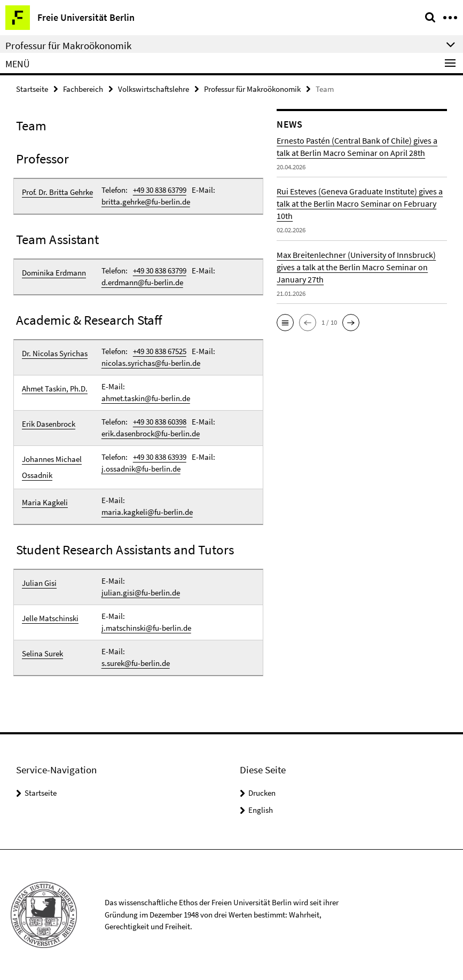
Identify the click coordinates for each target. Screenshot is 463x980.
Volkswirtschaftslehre (154, 89)
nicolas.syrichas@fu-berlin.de (151, 363)
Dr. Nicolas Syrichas (55, 353)
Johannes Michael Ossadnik (52, 467)
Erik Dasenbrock (49, 424)
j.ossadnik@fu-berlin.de (141, 469)
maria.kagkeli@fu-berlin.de (147, 512)
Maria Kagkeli (45, 502)
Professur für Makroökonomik (252, 89)
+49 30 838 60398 (160, 422)
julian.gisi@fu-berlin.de (141, 593)
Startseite (32, 89)
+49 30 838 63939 (160, 457)
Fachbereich (83, 89)
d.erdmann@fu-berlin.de (142, 282)
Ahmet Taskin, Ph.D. (55, 389)
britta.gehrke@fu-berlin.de (146, 202)
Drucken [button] (262, 793)
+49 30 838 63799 (160, 190)
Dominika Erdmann (54, 273)
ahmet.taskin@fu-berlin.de (146, 398)
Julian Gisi (39, 583)
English (261, 810)
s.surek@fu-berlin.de (136, 663)
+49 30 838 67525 (160, 351)
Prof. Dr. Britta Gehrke (57, 192)
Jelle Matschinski (50, 618)
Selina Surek (42, 653)
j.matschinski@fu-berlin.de (146, 628)
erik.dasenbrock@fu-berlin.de (151, 433)
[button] (285, 323)
